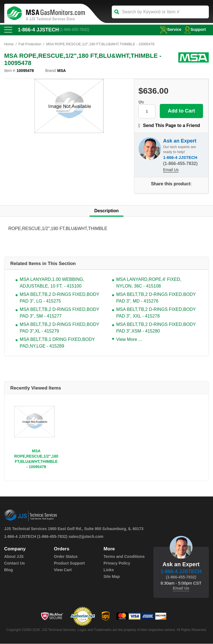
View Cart (63, 570)
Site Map (111, 577)
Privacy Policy (117, 563)
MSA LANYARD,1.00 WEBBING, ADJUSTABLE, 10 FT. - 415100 (52, 283)
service (169, 29)
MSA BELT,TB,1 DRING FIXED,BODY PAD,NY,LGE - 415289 (57, 343)
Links (109, 570)
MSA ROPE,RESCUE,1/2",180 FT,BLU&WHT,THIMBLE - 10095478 (36, 459)
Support (195, 29)
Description (106, 211)
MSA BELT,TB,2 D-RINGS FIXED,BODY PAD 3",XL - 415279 (59, 328)
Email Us (171, 170)
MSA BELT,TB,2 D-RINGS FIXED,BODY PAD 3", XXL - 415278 (156, 313)
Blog (8, 570)
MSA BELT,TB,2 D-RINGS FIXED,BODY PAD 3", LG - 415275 (59, 298)
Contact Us (14, 563)
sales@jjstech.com (86, 537)
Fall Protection (30, 44)
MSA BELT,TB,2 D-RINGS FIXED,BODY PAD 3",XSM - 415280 (156, 328)
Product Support (69, 563)
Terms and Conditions (124, 557)
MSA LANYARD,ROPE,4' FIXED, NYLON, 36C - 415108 (149, 283)
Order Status (66, 557)
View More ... (129, 340)
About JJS (14, 557)
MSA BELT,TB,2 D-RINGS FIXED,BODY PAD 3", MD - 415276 (156, 298)
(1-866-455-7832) (75, 30)
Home (9, 44)
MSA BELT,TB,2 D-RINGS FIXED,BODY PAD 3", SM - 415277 (59, 313)
